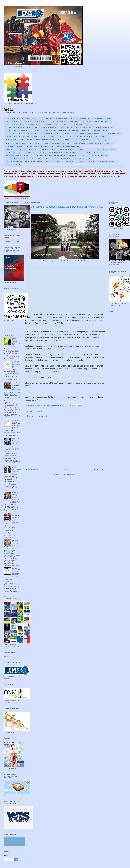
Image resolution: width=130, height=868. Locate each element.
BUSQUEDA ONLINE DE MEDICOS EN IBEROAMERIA (21, 124)
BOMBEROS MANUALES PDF (80, 124)
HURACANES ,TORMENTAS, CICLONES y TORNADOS (22, 137)
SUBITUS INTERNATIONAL (88, 162)
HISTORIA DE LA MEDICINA (111, 134)
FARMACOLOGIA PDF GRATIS (49, 134)
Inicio (67, 470)
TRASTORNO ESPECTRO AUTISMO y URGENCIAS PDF (48, 156)
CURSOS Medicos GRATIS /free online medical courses (76, 128)
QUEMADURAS (10, 152)
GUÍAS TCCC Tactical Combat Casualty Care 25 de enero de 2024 (17, 342)
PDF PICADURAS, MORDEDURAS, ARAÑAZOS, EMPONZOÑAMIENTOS (27, 149)
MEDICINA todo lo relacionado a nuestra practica (96, 140)
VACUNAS (17, 165)
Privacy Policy (8, 657)
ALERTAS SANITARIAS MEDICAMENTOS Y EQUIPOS (61, 118)
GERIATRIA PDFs (67, 134)
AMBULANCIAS (85, 118)
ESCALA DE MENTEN (16, 421)
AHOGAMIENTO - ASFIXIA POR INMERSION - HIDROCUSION (24, 118)
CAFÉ (94, 124)
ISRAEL (44, 137)
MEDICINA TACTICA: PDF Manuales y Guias (18, 143)
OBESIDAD (38, 143)
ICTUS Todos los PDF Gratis (58, 137)
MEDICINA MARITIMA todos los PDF (68, 140)
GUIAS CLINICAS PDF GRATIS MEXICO (88, 134)
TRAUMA (82, 156)
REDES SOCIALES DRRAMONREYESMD (64, 162)
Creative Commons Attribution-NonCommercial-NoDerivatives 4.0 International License (48, 112)
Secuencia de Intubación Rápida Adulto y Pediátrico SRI (17, 365)
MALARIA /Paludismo (102, 137)
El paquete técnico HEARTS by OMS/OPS (100, 143)
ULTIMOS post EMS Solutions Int (98, 156)
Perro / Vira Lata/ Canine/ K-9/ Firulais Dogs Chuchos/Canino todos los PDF (27, 162)
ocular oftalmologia (79, 143)
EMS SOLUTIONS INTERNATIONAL (16, 159)
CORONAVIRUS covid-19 (49, 128)
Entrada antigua (99, 470)
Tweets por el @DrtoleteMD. (12, 241)
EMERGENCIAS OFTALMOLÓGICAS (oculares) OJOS (21, 134)
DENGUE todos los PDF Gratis (104, 128)
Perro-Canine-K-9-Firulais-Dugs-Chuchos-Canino (101, 149)
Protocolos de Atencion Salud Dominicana (63, 149)
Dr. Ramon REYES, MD (111, 176)
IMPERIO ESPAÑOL (36, 159)
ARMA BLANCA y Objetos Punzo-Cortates (33, 121)
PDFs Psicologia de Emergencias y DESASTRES (65, 146)
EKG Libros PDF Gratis (101, 131)
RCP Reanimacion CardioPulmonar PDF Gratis (62, 152)
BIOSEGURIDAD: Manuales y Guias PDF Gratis (96, 121)
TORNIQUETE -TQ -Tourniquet (108, 162)
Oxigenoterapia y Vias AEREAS (14, 146)
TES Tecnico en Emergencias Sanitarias (17, 156)
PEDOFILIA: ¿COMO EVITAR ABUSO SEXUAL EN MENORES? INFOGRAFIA (68, 159)
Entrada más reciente (33, 470)
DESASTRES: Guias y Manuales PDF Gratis (18, 131)
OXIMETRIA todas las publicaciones (37, 146)
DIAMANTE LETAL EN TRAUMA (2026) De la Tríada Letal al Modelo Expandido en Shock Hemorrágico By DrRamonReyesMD (12, 547)
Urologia (8, 165)
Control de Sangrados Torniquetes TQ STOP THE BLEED (22, 128)
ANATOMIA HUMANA (12, 121)
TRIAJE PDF (72, 156)
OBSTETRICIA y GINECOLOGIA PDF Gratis (58, 143)
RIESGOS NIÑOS (85, 152)
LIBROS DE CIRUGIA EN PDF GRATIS (81, 137)
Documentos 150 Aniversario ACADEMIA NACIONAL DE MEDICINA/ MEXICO (56, 131)
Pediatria (81, 149)
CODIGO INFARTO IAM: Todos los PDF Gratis (54, 124)
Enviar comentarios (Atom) (69, 474)
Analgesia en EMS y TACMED (102, 118)
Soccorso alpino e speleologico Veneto (16, 495)
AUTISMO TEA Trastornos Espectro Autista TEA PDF (64, 121)
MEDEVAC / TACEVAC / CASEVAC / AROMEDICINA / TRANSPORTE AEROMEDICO (30, 140)
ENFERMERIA (86, 131)
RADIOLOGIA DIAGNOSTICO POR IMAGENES (32, 152)
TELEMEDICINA (98, 152)
